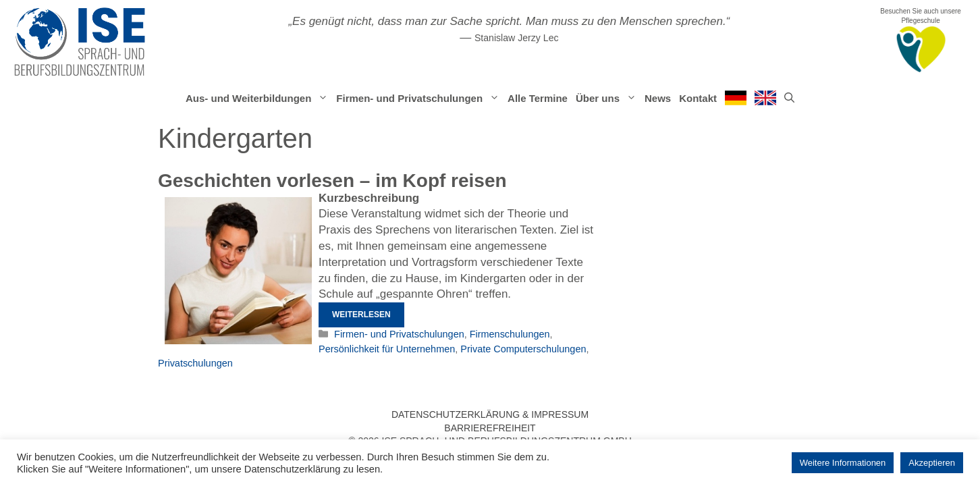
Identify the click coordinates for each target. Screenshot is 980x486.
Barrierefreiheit (490, 428)
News (658, 98)
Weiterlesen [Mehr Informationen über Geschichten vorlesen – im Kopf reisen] (361, 315)
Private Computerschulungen (523, 349)
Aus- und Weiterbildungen (259, 99)
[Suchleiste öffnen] (789, 99)
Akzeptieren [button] (932, 463)
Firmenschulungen (510, 334)
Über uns (608, 99)
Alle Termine (538, 98)
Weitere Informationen (843, 463)
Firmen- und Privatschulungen (420, 99)
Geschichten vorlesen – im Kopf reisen (332, 181)
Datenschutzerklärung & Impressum (490, 414)
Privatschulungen (195, 363)
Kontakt (698, 98)
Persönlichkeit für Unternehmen (387, 349)
